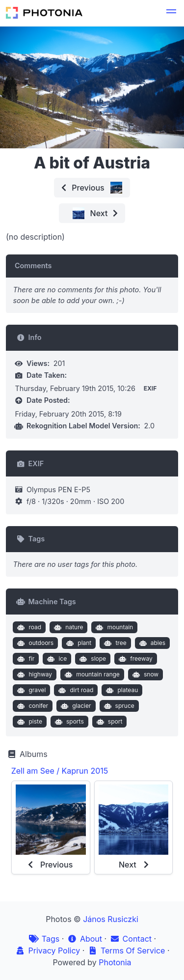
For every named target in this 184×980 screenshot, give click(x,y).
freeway (135, 659)
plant (78, 643)
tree (114, 643)
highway (34, 674)
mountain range (91, 674)
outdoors (34, 643)
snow (144, 674)
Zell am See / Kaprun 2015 (60, 771)
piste (29, 722)
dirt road (75, 690)
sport (108, 722)
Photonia (115, 962)
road (28, 627)
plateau (121, 690)
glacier (75, 706)
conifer (32, 706)
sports (68, 722)
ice (56, 659)
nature (68, 627)
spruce (118, 706)
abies (151, 643)
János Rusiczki (111, 919)
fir (25, 659)
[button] (171, 13)
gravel (30, 690)
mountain (113, 627)
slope (92, 659)
